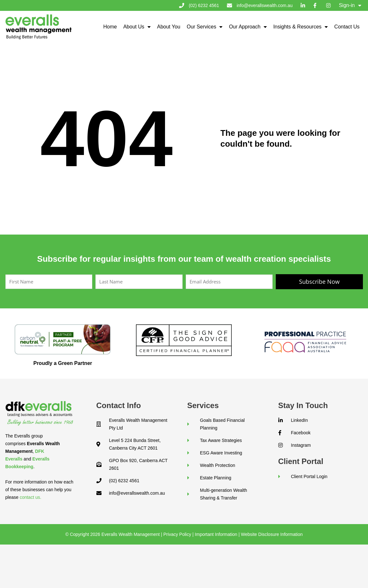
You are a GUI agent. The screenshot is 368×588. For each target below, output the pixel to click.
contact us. (31, 497)
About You (169, 27)
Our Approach (248, 27)
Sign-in (350, 5)
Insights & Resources (300, 27)
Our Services (205, 27)
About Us (137, 27)
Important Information (216, 534)
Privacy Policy (177, 534)
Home (110, 27)
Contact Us (347, 27)
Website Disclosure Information (272, 534)
